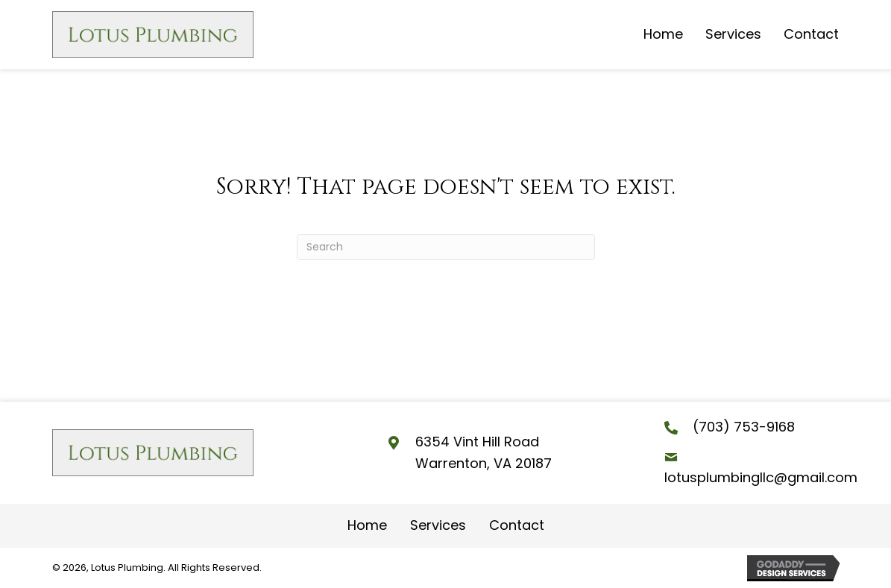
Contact (517, 525)
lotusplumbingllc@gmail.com (761, 477)
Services (438, 525)
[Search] (446, 247)
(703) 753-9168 (744, 427)
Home (367, 525)
